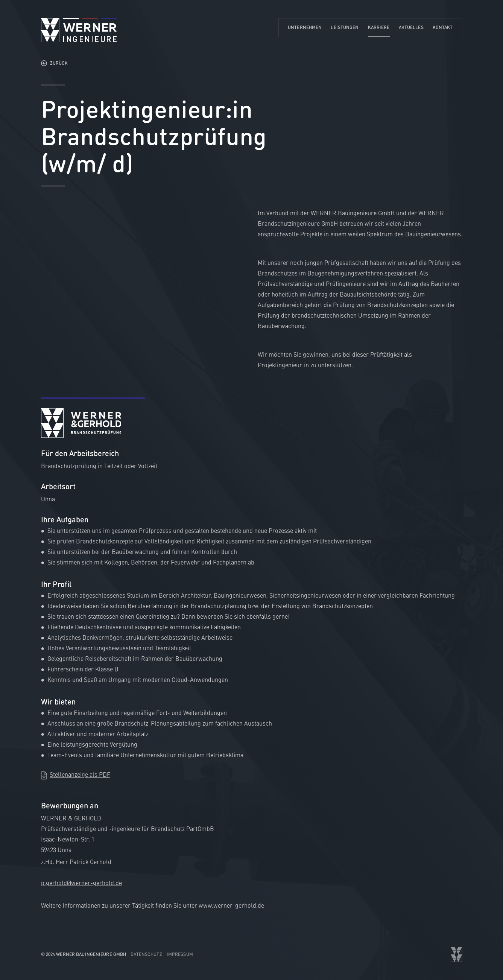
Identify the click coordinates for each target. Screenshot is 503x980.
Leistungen (345, 27)
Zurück (59, 63)
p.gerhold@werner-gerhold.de (81, 883)
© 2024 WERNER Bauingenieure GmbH (84, 954)
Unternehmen (305, 27)
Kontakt (443, 27)
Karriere (379, 27)
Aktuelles (411, 27)
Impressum (180, 954)
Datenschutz (146, 954)
